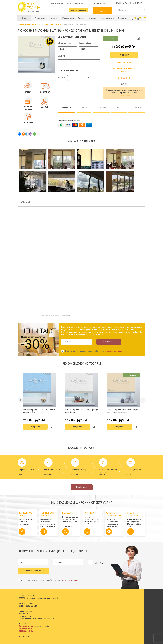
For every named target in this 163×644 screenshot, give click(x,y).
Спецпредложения (132, 607)
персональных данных (114, 351)
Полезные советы (132, 614)
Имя (22, 562)
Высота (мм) (89, 43)
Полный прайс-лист (69, 614)
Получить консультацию (33, 571)
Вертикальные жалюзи (71, 600)
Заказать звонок (60, 10)
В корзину (124, 55)
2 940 (120, 47)
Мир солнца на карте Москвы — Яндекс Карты (56, 315)
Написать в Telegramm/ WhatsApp (104, 562)
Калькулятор (114, 628)
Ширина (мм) (64, 43)
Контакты (103, 612)
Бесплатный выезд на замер (124, 70)
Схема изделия (124, 95)
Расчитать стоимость (104, 10)
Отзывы (102, 609)
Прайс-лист (81, 487)
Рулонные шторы (68, 609)
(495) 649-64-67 (25, 629)
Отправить (106, 342)
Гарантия (128, 612)
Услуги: (62, 56)
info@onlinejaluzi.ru (99, 3)
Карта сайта (23, 637)
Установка (129, 609)
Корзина (143, 19)
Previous (20, 400)
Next (144, 400)
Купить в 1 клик (124, 63)
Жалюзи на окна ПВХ (70, 612)
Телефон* (68, 342)
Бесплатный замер (82, 10)
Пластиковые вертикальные (73, 603)
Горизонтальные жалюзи (71, 605)
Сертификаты (105, 605)
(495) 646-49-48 (25, 626)
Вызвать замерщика (133, 605)
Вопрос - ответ (131, 616)
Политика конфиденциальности (75, 642)
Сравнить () (133, 19)
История (103, 600)
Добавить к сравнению (138, 38)
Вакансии (103, 614)
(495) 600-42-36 (25, 631)
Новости (103, 607)
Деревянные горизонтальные (73, 607)
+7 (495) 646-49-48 (133, 3)
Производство (105, 603)
